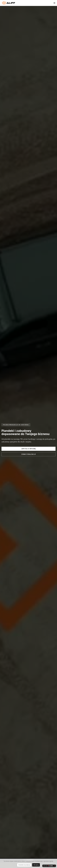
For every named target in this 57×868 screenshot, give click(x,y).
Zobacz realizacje (29, 454)
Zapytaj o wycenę (28, 449)
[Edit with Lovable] (48, 866)
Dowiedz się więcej (24, 865)
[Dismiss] (55, 866)
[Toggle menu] (54, 3)
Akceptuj (36, 865)
